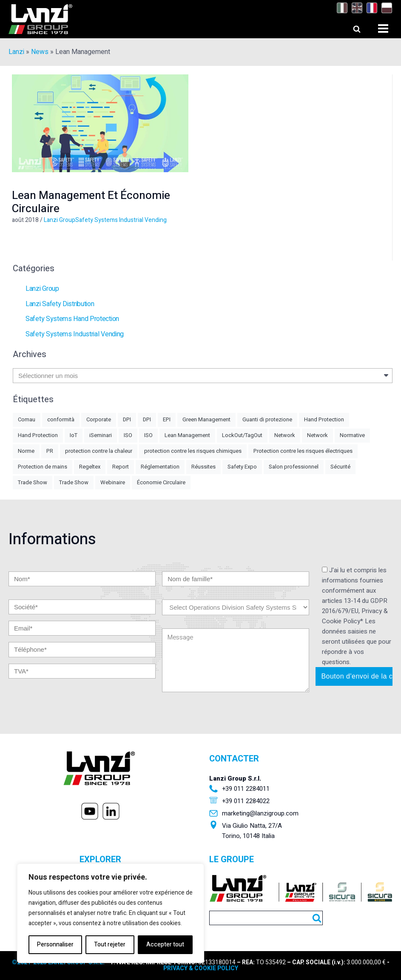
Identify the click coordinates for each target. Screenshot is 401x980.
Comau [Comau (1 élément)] (27, 419)
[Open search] (349, 27)
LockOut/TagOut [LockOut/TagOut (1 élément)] (242, 435)
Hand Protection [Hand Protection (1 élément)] (38, 435)
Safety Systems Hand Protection (72, 319)
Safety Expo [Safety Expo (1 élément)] (242, 467)
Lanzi (16, 52)
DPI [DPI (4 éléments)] (127, 419)
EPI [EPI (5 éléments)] (167, 419)
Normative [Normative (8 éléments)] (352, 435)
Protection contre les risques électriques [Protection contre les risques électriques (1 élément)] (303, 451)
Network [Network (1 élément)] (317, 435)
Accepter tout (165, 944)
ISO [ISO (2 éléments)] (128, 435)
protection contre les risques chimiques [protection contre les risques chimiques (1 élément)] (193, 451)
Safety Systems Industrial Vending (121, 220)
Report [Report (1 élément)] (121, 467)
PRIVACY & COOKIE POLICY (201, 968)
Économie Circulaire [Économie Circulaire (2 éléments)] (161, 482)
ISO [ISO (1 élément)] (148, 435)
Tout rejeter (110, 944)
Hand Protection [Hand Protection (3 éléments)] (324, 419)
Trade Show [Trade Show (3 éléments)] (33, 482)
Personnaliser (55, 944)
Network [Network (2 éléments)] (285, 435)
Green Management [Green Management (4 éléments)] (206, 419)
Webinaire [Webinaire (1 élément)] (113, 482)
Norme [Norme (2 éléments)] (26, 451)
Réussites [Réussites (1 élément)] (203, 467)
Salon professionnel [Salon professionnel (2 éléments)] (294, 467)
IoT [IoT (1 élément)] (74, 435)
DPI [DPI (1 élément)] (147, 419)
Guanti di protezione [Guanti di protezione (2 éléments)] (267, 419)
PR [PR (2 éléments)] (50, 451)
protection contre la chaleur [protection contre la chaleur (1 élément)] (99, 451)
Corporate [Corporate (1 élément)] (99, 419)
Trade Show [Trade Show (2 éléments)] (74, 482)
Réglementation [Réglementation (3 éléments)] (160, 467)
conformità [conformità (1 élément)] (61, 419)
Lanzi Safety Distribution (60, 304)
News (40, 52)
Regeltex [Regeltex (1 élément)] (90, 467)
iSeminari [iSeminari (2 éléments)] (101, 435)
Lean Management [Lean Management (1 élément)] (187, 435)
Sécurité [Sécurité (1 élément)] (340, 467)
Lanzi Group (60, 220)
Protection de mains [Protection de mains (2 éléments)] (43, 467)
